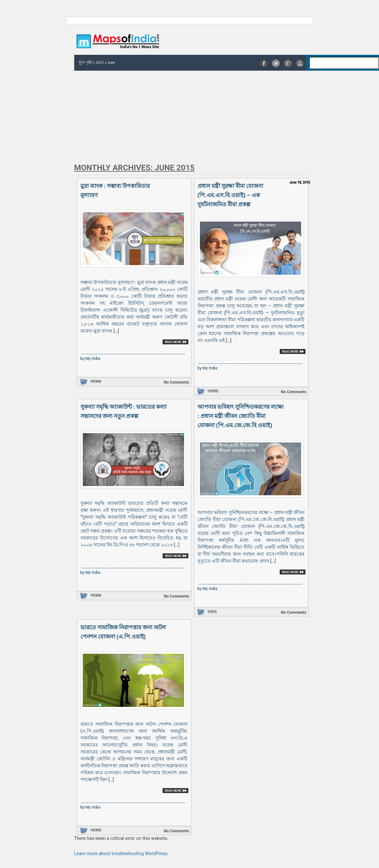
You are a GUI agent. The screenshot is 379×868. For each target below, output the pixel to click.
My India (93, 359)
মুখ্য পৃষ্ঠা (85, 62)
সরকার (96, 382)
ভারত (212, 612)
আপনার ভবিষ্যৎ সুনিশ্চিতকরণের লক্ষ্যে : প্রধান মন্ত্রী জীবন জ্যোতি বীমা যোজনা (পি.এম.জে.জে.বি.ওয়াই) (241, 416)
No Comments (176, 382)
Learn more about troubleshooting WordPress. (122, 853)
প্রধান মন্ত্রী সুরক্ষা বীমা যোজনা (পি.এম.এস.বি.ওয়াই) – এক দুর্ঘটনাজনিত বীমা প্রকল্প (231, 195)
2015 (100, 62)
